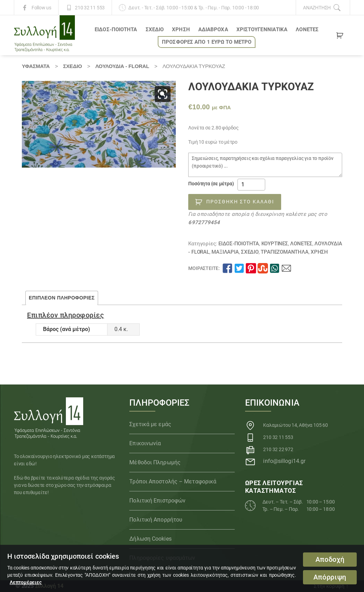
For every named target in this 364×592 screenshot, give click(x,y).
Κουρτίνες (275, 244)
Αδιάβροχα (213, 29)
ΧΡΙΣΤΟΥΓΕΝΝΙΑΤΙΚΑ (262, 29)
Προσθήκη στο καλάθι (240, 202)
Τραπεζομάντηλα (284, 252)
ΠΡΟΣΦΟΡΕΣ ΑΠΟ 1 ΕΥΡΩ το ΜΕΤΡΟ (207, 42)
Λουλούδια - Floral (122, 66)
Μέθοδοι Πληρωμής (155, 462)
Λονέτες (307, 29)
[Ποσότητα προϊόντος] (251, 185)
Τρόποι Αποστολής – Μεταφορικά (173, 481)
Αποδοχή (330, 560)
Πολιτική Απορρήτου (156, 520)
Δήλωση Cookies (150, 539)
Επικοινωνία (145, 443)
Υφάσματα (36, 66)
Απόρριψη (330, 577)
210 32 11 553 (90, 8)
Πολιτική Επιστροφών (157, 501)
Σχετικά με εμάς (150, 424)
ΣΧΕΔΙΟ (155, 29)
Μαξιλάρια (225, 252)
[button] (163, 94)
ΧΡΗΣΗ (181, 29)
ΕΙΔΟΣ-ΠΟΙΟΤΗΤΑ (116, 29)
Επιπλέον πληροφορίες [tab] (62, 298)
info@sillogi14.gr (284, 461)
